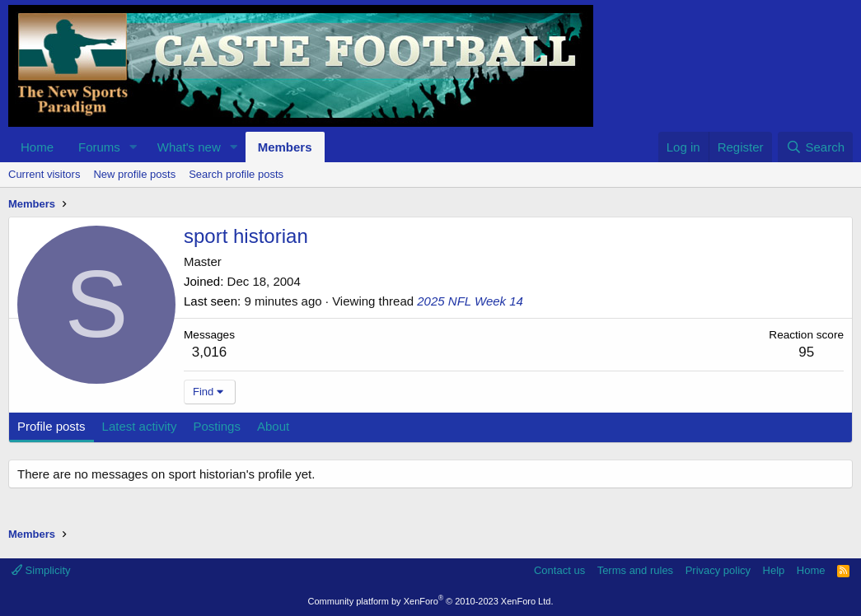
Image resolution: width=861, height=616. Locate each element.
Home (37, 147)
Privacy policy (718, 570)
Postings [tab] (217, 426)
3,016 (210, 352)
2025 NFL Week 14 (470, 301)
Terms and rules (635, 570)
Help (774, 570)
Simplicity (41, 570)
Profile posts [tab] (51, 426)
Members (285, 147)
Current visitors (44, 174)
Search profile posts (236, 174)
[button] (133, 147)
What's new (189, 147)
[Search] (815, 147)
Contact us (559, 570)
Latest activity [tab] (140, 426)
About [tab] (273, 426)
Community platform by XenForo (431, 601)
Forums (99, 147)
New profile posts (134, 174)
